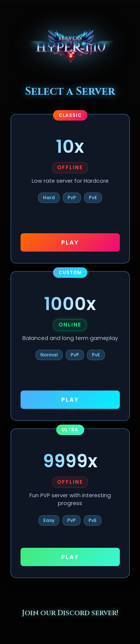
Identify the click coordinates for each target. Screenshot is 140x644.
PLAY (70, 242)
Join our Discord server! (70, 613)
